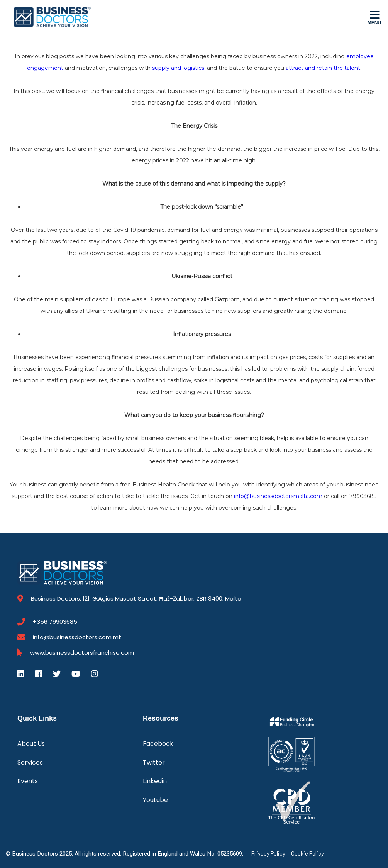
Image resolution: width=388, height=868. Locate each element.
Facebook (158, 744)
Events (28, 781)
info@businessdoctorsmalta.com (278, 496)
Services (30, 762)
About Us (31, 744)
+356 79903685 (55, 622)
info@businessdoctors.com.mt (77, 637)
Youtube (155, 800)
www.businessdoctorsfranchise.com (82, 653)
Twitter (154, 762)
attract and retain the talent (323, 68)
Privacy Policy (268, 854)
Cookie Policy (308, 854)
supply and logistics (178, 68)
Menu (374, 17)
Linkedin (155, 781)
